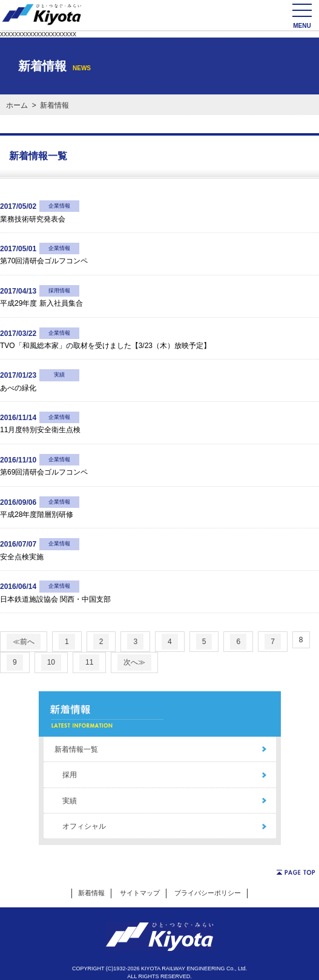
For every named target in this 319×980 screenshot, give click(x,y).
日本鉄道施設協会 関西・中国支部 (55, 599)
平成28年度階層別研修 (37, 515)
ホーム (17, 105)
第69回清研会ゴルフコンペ (44, 472)
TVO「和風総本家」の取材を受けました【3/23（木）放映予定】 (105, 346)
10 (51, 662)
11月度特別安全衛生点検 (40, 430)
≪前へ (24, 642)
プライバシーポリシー (208, 893)
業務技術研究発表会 (33, 219)
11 (89, 662)
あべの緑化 (18, 388)
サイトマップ (140, 893)
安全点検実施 (22, 557)
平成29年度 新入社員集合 (41, 303)
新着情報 (91, 893)
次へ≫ (134, 662)
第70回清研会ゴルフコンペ (44, 261)
